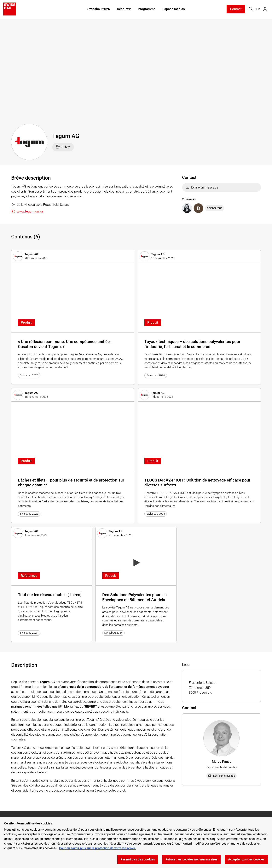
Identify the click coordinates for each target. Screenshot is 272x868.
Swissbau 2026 (99, 9)
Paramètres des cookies (138, 859)
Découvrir (124, 9)
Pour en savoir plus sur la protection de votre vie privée (97, 848)
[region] (136, 843)
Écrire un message (202, 187)
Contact (236, 9)
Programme (147, 9)
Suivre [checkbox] (63, 147)
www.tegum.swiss (28, 212)
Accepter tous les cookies (246, 859)
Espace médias (174, 9)
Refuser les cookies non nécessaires (192, 859)
